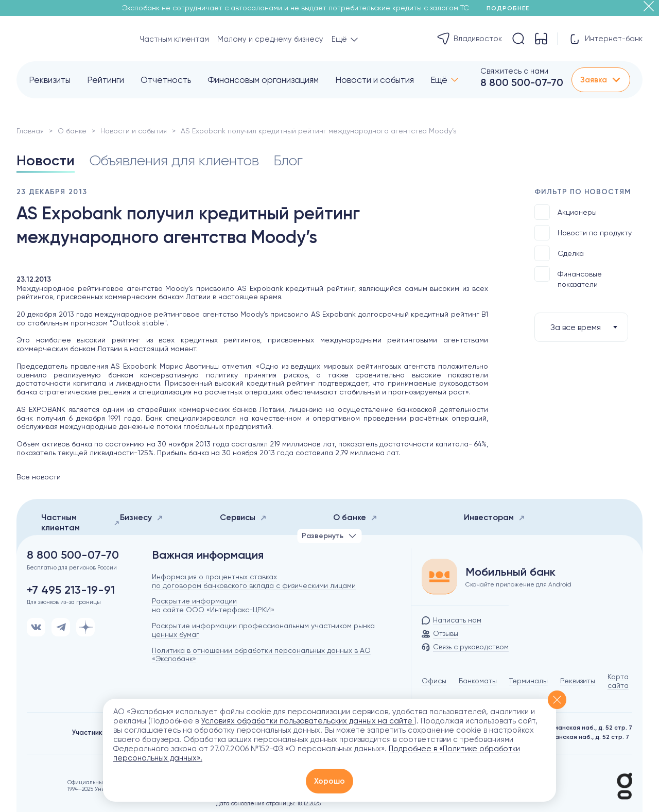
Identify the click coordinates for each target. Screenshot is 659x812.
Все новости (39, 477)
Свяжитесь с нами (514, 71)
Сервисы (243, 517)
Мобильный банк (510, 572)
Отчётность (166, 80)
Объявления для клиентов (174, 160)
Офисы (434, 681)
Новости (46, 160)
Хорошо (329, 781)
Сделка (559, 253)
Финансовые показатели (568, 277)
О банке (72, 131)
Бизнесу (142, 517)
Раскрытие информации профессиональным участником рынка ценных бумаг (263, 630)
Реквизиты (50, 80)
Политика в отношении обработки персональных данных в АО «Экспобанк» (261, 655)
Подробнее (511, 8)
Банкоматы (478, 681)
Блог (288, 160)
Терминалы (528, 681)
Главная (30, 131)
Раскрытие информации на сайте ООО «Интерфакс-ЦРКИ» (213, 605)
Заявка (601, 80)
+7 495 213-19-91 (71, 590)
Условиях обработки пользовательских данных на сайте (308, 721)
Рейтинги (106, 80)
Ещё (439, 80)
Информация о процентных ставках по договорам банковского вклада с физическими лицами (254, 581)
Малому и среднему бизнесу (270, 39)
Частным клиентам (174, 39)
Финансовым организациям (263, 80)
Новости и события (375, 80)
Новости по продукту (583, 233)
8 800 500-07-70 (522, 82)
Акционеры (566, 212)
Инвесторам (495, 517)
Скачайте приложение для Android (518, 584)
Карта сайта (618, 681)
